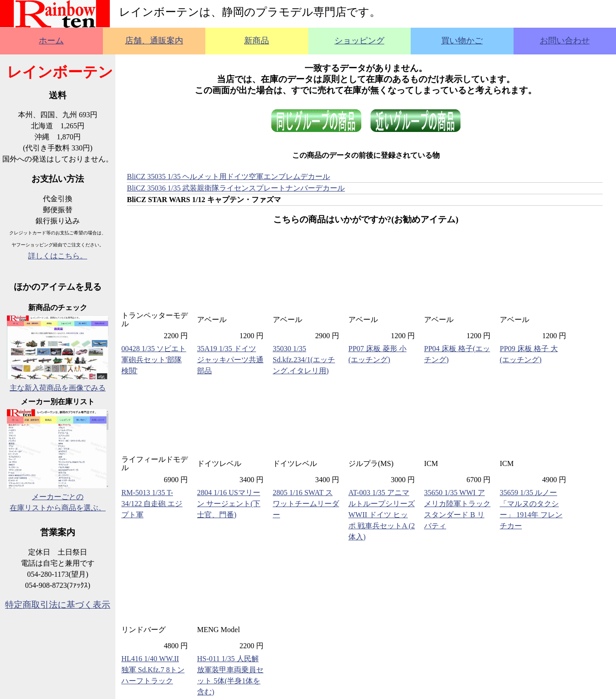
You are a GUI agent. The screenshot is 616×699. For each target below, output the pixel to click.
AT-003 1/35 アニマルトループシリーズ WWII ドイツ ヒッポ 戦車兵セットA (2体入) (382, 515)
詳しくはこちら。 (58, 256)
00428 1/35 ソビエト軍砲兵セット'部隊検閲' (154, 360)
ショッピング (359, 41)
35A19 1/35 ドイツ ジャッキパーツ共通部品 (230, 360)
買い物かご (462, 41)
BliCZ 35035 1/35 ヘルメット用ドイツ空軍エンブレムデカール (228, 176)
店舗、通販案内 (154, 41)
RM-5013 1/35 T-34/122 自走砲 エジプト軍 (152, 504)
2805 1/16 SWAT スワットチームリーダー (306, 504)
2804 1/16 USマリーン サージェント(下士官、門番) (229, 504)
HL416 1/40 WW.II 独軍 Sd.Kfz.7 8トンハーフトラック (153, 670)
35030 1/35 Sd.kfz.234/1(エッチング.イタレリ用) (304, 360)
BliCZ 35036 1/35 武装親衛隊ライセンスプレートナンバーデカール (236, 188)
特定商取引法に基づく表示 (58, 605)
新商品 (257, 41)
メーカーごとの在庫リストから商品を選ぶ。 (58, 497)
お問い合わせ (565, 41)
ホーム (51, 41)
